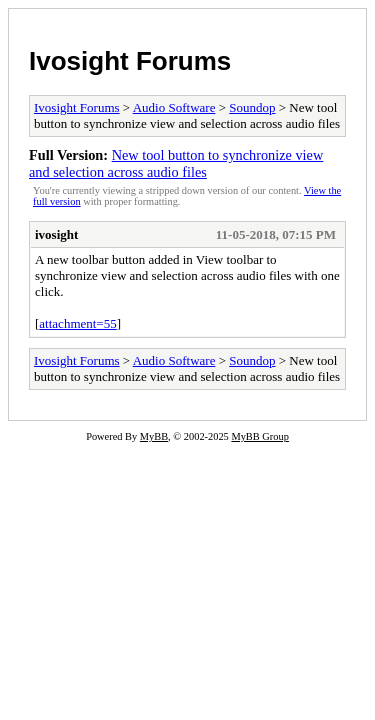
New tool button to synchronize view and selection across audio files (176, 163)
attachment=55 (77, 323)
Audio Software (174, 107)
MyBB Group (259, 436)
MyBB (154, 436)
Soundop (252, 107)
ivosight (56, 234)
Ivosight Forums (130, 61)
